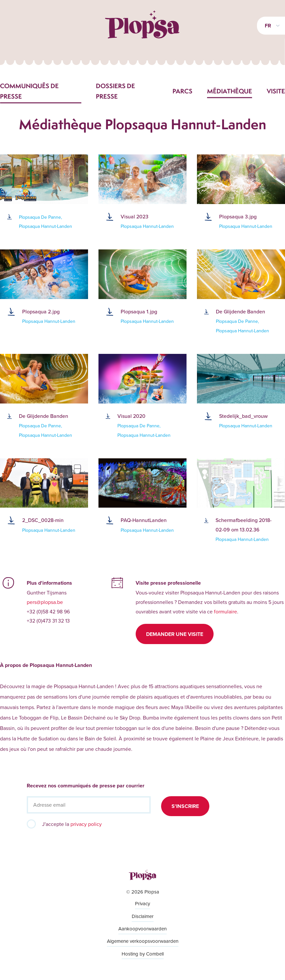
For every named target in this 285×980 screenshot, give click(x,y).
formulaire (225, 611)
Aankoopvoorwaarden (142, 929)
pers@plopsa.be (45, 602)
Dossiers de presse (115, 91)
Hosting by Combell (143, 954)
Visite (276, 91)
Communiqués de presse (29, 91)
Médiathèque (230, 91)
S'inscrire (185, 806)
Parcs (182, 91)
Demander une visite (175, 634)
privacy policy (86, 824)
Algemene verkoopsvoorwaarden (143, 941)
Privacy (142, 903)
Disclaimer (143, 916)
